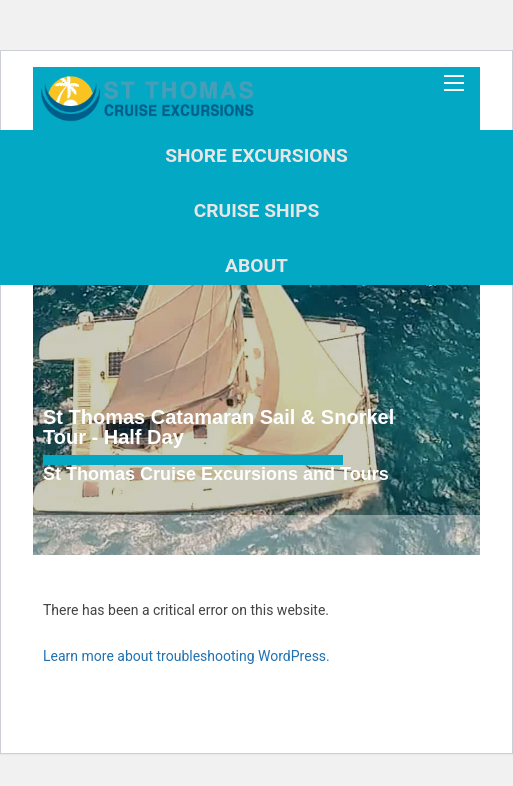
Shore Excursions (256, 155)
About (256, 265)
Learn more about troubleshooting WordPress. (186, 656)
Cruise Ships (257, 210)
